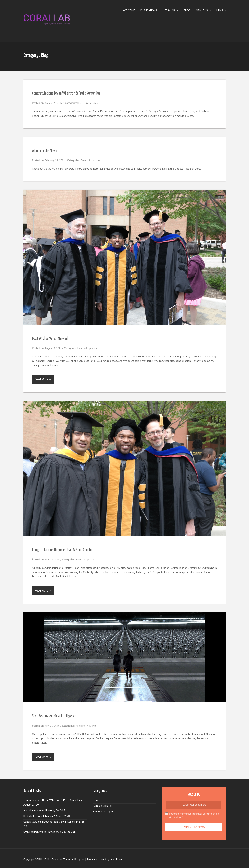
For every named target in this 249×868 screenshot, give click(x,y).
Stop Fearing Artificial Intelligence (54, 716)
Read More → (43, 379)
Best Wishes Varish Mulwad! (50, 339)
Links (221, 10)
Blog (187, 10)
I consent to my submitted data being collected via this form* (192, 816)
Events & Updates (88, 103)
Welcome (129, 10)
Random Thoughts (86, 726)
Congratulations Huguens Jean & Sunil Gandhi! (62, 550)
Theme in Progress (74, 859)
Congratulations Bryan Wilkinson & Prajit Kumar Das (66, 93)
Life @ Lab (170, 10)
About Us (203, 10)
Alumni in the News (45, 151)
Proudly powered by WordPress (105, 859)
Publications (149, 10)
